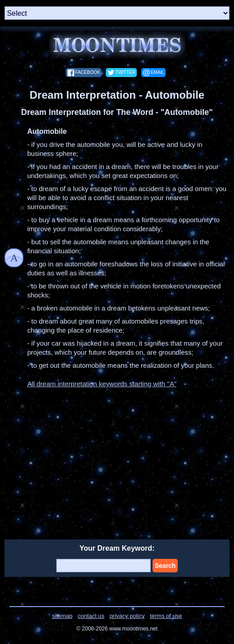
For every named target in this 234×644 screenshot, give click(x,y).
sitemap (63, 616)
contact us (91, 616)
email (157, 72)
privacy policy (127, 616)
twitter (125, 72)
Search (165, 566)
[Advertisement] (117, 458)
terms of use (166, 616)
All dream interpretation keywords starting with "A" (102, 384)
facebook (88, 72)
